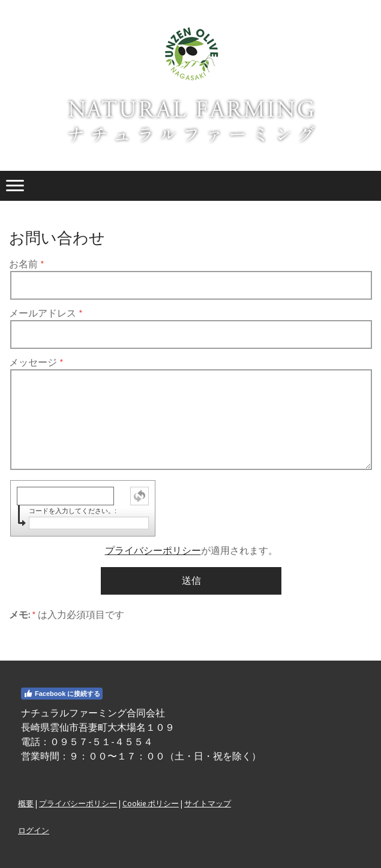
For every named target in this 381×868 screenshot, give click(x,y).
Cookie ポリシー (151, 803)
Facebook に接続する (62, 694)
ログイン (34, 830)
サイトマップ (208, 803)
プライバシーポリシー (153, 550)
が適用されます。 (191, 550)
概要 (26, 803)
